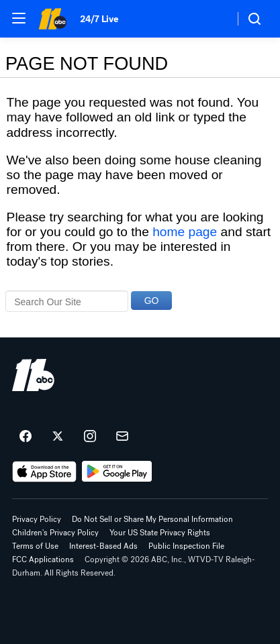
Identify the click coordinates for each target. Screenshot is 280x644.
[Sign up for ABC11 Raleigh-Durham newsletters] (122, 437)
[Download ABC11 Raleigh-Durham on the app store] (44, 472)
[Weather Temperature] (213, 19)
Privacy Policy (37, 519)
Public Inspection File (186, 546)
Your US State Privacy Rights (160, 533)
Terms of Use (35, 546)
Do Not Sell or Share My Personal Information (152, 519)
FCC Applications (43, 559)
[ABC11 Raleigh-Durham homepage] (52, 19)
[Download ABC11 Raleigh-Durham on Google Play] (117, 472)
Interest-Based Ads (103, 546)
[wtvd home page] (33, 375)
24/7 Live (99, 19)
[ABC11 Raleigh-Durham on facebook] (26, 437)
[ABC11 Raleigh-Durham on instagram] (90, 437)
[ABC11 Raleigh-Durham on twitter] (58, 437)
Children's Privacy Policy (55, 533)
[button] (19, 18)
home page (185, 232)
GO (152, 301)
